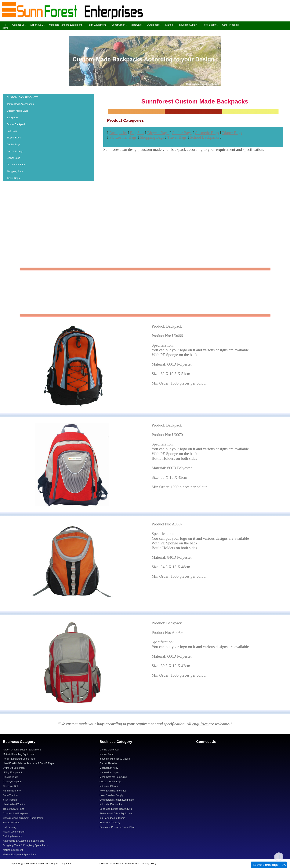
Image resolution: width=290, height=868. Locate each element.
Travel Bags (14, 178)
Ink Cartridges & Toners (112, 818)
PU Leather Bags (16, 165)
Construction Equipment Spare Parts (23, 818)
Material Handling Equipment (19, 754)
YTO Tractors (10, 800)
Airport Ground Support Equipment (22, 750)
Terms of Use (132, 864)
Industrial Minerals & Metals (115, 759)
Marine (170, 25)
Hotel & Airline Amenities (113, 791)
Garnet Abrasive (108, 763)
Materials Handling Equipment (66, 25)
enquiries (201, 724)
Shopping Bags (15, 171)
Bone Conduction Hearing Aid (116, 809)
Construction (119, 25)
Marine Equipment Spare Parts (20, 854)
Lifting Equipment (12, 772)
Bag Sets (12, 131)
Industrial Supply (189, 25)
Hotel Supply (210, 25)
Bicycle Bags (14, 138)
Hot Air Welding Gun (14, 832)
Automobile (154, 25)
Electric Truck (10, 777)
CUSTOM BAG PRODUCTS (22, 97)
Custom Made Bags (17, 111)
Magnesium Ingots (110, 772)
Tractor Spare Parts (14, 809)
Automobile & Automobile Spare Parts (24, 841)
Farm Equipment (98, 25)
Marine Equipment (13, 850)
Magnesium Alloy (109, 768)
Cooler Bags (14, 144)
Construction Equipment (16, 813)
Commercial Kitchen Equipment (117, 800)
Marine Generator (109, 750)
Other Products (231, 25)
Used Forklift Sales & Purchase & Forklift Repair (29, 763)
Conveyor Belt (11, 786)
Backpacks (13, 117)
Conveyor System (13, 782)
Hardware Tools (11, 823)
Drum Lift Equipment (14, 768)
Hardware (137, 25)
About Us (118, 864)
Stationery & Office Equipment (116, 813)
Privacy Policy (149, 864)
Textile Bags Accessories (20, 104)
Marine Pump (107, 754)
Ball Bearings (10, 827)
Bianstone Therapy (110, 823)
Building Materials (13, 836)
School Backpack (16, 124)
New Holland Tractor (14, 804)
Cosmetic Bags (15, 151)
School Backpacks (205, 137)
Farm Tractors (11, 795)
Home (5, 27)
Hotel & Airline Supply (111, 795)
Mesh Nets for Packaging (113, 777)
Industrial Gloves (109, 786)
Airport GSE (38, 25)
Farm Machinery (12, 791)
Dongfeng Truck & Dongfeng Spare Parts (25, 845)
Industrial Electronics (111, 804)
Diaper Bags (14, 158)
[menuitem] (5, 26)
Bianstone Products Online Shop (117, 827)
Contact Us (19, 25)
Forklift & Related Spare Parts (19, 759)
